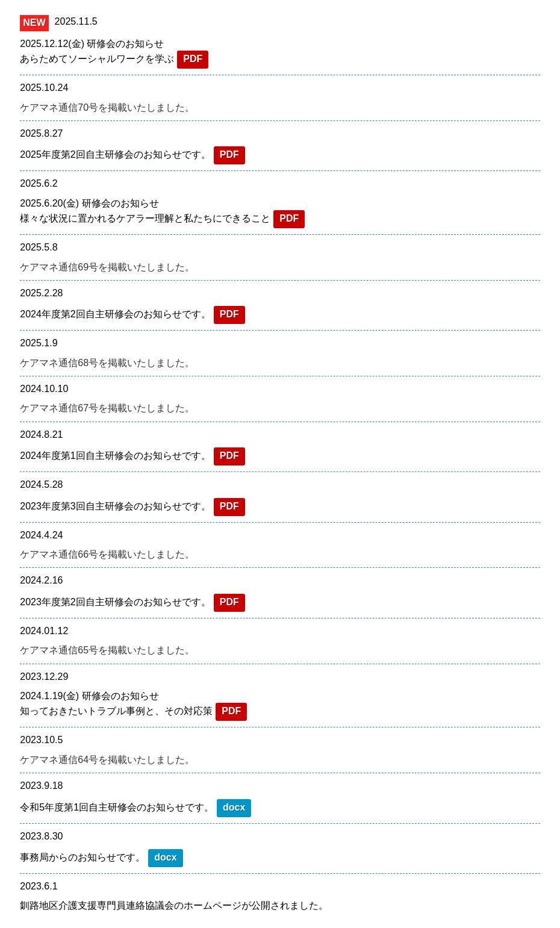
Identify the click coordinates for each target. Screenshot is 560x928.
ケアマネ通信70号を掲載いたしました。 (107, 107)
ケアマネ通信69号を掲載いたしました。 (107, 267)
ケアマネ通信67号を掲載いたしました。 (107, 408)
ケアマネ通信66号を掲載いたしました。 (107, 554)
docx (234, 807)
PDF (193, 59)
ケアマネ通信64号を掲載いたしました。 (107, 760)
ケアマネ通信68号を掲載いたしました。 (107, 363)
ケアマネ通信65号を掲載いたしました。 (107, 650)
